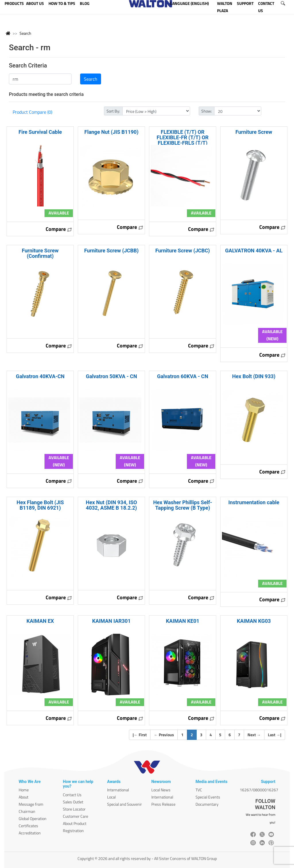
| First (140, 735)
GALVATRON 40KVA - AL (254, 251)
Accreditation (30, 833)
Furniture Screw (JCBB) (111, 251)
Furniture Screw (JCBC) (183, 251)
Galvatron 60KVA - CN (183, 376)
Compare (59, 229)
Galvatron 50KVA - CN (111, 376)
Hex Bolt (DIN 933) (254, 376)
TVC (199, 790)
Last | (275, 735)
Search (25, 33)
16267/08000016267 (259, 790)
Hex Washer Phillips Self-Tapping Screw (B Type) (183, 505)
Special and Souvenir (124, 804)
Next (254, 735)
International (118, 790)
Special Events (208, 797)
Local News (161, 790)
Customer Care (76, 816)
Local (111, 797)
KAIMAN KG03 (254, 621)
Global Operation (33, 818)
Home (24, 790)
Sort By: (113, 111)
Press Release (163, 804)
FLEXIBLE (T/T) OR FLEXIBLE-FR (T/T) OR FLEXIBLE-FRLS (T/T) (183, 137)
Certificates (28, 826)
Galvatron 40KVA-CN (40, 376)
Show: (207, 111)
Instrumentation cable (254, 502)
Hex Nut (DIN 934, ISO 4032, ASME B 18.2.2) (111, 505)
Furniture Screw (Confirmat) (40, 253)
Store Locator (74, 809)
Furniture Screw (254, 132)
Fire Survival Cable (40, 132)
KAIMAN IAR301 (111, 621)
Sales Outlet (73, 802)
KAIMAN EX (40, 621)
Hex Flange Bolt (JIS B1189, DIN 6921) (40, 505)
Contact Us (72, 795)
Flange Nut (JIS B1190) (111, 132)
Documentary (207, 804)
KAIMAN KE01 (183, 621)
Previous (164, 735)
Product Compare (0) (32, 112)
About (24, 797)
